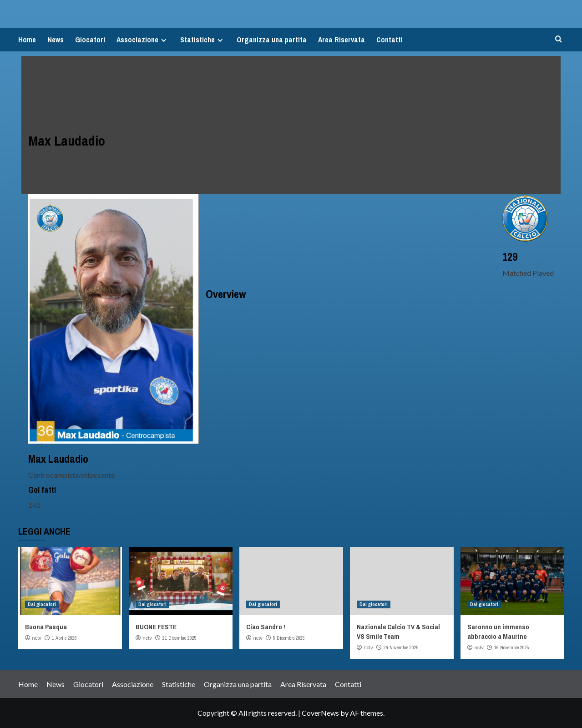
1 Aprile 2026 (64, 638)
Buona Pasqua (46, 627)
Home (27, 40)
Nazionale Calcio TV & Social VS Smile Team (398, 632)
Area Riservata (342, 40)
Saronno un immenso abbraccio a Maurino (498, 632)
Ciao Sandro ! (266, 627)
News (56, 40)
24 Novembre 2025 (401, 647)
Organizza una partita (272, 40)
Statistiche (203, 40)
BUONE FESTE (156, 627)
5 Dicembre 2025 (289, 638)
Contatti (390, 40)
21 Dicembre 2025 (180, 638)
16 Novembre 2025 (512, 647)
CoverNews (320, 713)
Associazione (143, 40)
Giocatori (90, 40)
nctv (37, 638)
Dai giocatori (42, 604)
